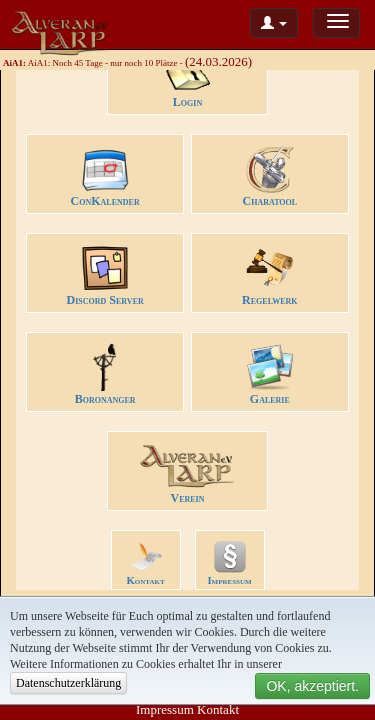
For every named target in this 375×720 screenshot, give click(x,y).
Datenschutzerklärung (68, 683)
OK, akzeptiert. (312, 686)
